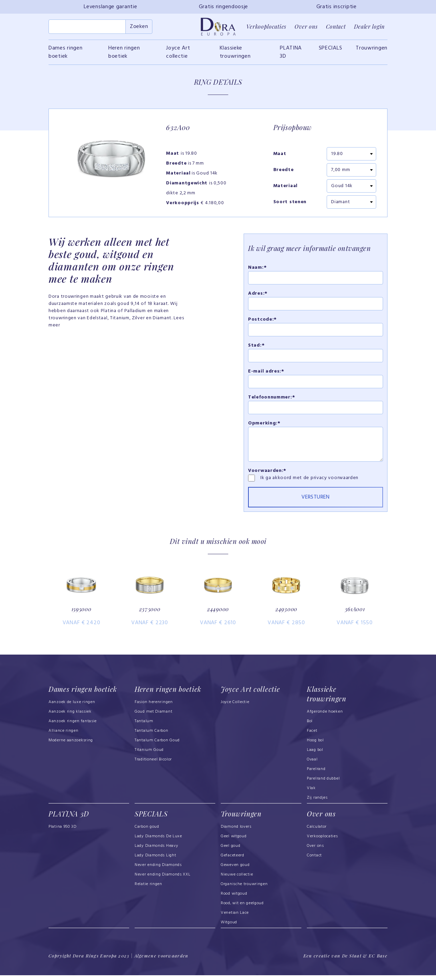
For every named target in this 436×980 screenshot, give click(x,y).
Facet (312, 736)
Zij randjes (317, 803)
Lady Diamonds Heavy (156, 851)
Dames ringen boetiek (65, 53)
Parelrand (316, 774)
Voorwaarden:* (267, 472)
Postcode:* (262, 320)
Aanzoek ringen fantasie (73, 727)
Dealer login (369, 27)
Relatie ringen (148, 889)
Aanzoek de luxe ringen (72, 708)
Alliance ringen (64, 736)
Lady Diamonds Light (155, 860)
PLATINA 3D (291, 53)
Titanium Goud (149, 755)
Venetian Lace (235, 918)
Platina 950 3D (63, 832)
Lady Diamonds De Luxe (158, 841)
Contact (336, 27)
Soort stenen (290, 203)
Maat (280, 155)
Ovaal (312, 765)
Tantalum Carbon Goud (157, 746)
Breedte (284, 171)
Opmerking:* (264, 424)
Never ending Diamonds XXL (163, 880)
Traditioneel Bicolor (153, 765)
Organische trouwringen (244, 889)
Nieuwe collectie (237, 880)
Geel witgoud (234, 841)
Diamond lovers (236, 832)
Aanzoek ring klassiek (70, 717)
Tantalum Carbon (152, 736)
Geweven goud (235, 870)
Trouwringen (372, 49)
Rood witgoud (234, 899)
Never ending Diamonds (158, 870)
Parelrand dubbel (323, 784)
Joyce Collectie (235, 708)
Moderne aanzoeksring (71, 746)
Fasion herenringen (154, 708)
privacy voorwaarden (335, 479)
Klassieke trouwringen (235, 53)
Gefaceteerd (233, 860)
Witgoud (229, 927)
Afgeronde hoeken (325, 717)
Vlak (311, 794)
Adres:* (258, 295)
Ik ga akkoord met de (285, 479)
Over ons (306, 27)
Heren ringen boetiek (124, 53)
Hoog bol (315, 746)
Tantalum (144, 727)
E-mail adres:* (266, 372)
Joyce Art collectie (178, 53)
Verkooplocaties (266, 27)
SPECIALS (331, 49)
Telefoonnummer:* (271, 398)
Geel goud (230, 851)
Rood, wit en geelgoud (242, 908)
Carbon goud (147, 832)
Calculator (317, 832)
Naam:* (257, 269)
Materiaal (285, 187)
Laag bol (315, 755)
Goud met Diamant (153, 717)
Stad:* (256, 346)
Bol (310, 727)
